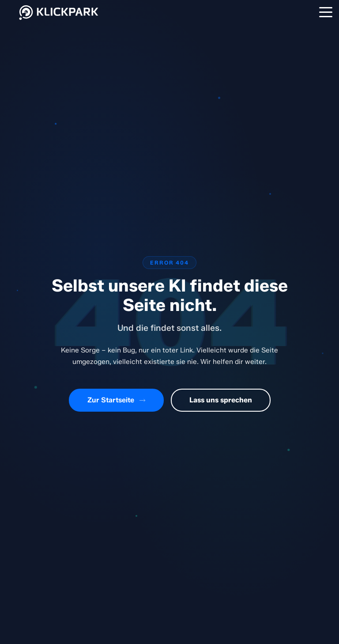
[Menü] (326, 12)
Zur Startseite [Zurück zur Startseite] (116, 400)
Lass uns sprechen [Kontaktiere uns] (221, 400)
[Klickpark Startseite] (59, 21)
